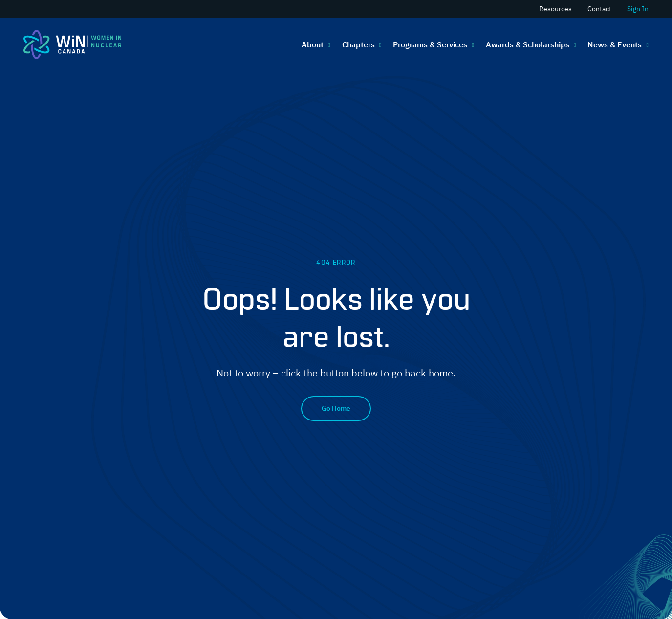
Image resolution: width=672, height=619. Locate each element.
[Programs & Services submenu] (472, 44)
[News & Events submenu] (646, 44)
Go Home (336, 408)
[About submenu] (328, 44)
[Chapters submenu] (379, 44)
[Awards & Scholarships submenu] (574, 44)
